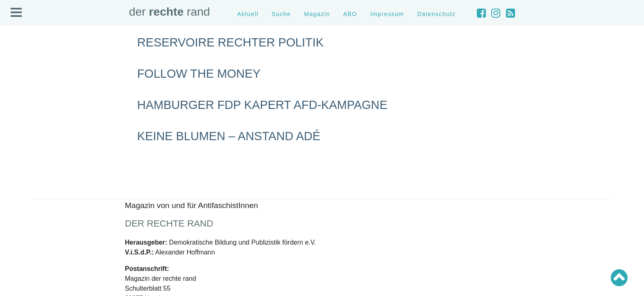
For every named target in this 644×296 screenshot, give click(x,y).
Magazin (317, 14)
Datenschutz (437, 14)
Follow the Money (199, 74)
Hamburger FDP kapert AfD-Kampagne (262, 105)
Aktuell (248, 14)
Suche (281, 14)
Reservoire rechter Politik (230, 42)
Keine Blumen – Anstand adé (229, 136)
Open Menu (16, 13)
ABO (350, 14)
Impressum (387, 14)
